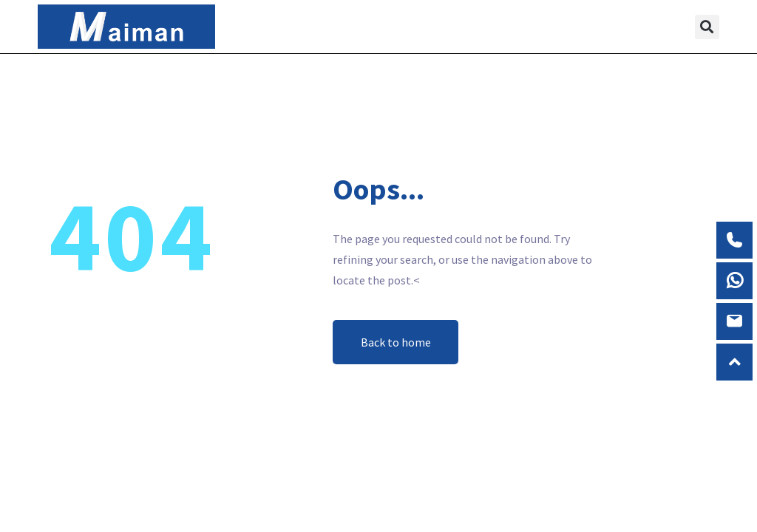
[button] (527, 27)
